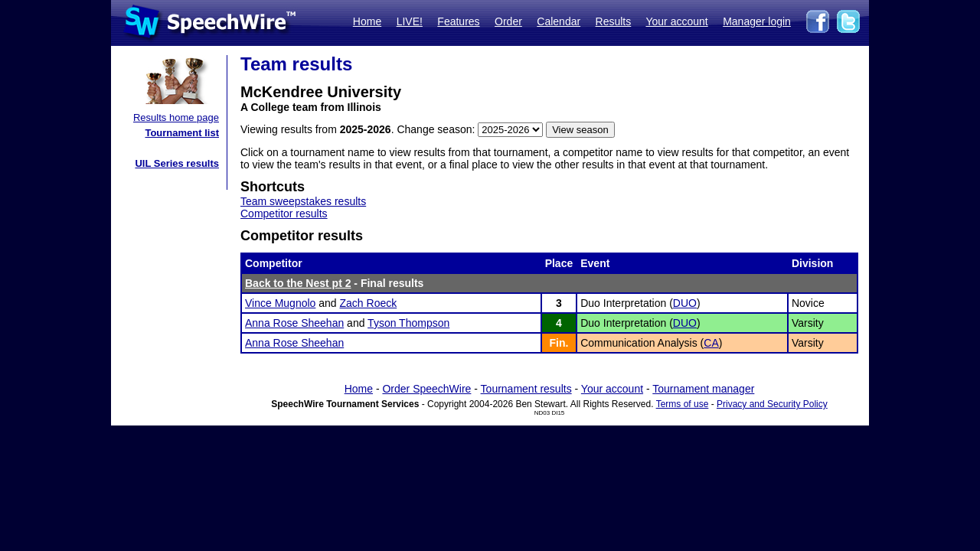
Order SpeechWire (426, 389)
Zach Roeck (369, 303)
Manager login (757, 21)
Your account (676, 21)
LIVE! (410, 21)
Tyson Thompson (408, 323)
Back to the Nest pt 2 (298, 283)
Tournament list (182, 133)
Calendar (559, 21)
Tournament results (526, 389)
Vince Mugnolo (280, 303)
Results (614, 21)
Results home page (176, 117)
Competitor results (284, 214)
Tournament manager (703, 389)
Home (367, 21)
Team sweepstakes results (303, 201)
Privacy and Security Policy (772, 404)
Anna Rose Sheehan (294, 323)
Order (508, 21)
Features (458, 21)
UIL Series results (177, 163)
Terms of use (683, 404)
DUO (685, 303)
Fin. (559, 343)
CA (711, 343)
